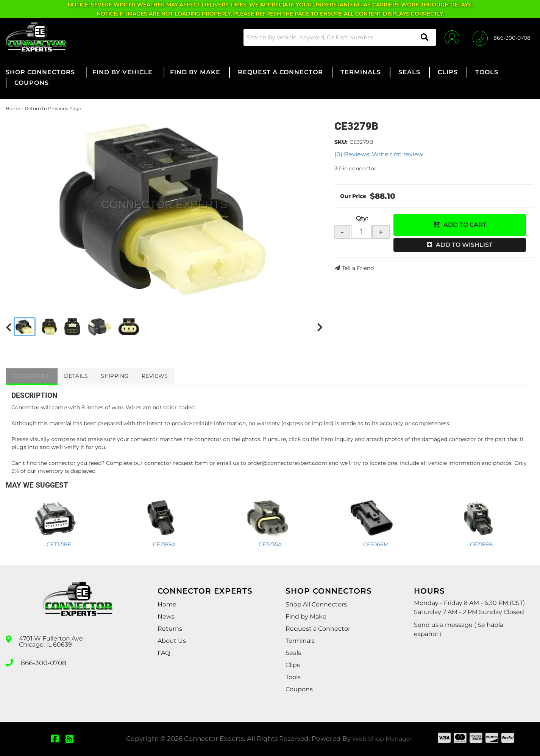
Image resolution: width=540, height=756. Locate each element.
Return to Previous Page (53, 108)
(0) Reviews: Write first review (379, 154)
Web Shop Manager (382, 739)
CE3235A (270, 544)
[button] (337, 37)
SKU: (341, 142)
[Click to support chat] (502, 37)
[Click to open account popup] (450, 37)
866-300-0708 (42, 662)
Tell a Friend (358, 268)
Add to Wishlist (464, 245)
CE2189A (164, 544)
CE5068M (376, 544)
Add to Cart (465, 225)
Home (13, 108)
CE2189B (481, 544)
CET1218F (59, 544)
